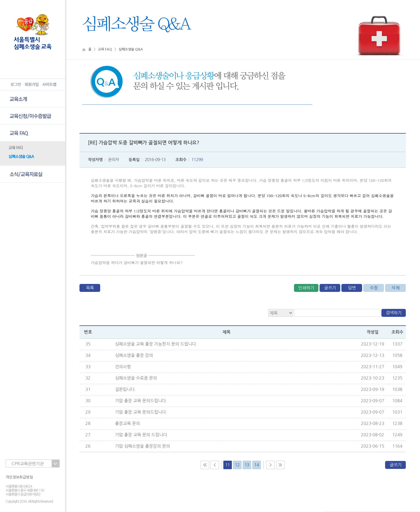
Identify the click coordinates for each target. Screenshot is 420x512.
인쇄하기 (306, 288)
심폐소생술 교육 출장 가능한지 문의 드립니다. (156, 344)
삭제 (396, 288)
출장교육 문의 (127, 423)
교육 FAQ (105, 49)
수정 (374, 288)
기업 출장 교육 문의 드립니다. (142, 435)
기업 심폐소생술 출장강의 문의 (142, 446)
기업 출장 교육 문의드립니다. (141, 401)
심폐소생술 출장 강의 (134, 355)
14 (257, 465)
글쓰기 (330, 288)
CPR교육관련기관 (28, 464)
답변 (352, 288)
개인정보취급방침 (19, 477)
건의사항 (123, 367)
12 (237, 465)
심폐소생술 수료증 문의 (136, 378)
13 (247, 465)
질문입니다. (125, 389)
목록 (90, 288)
